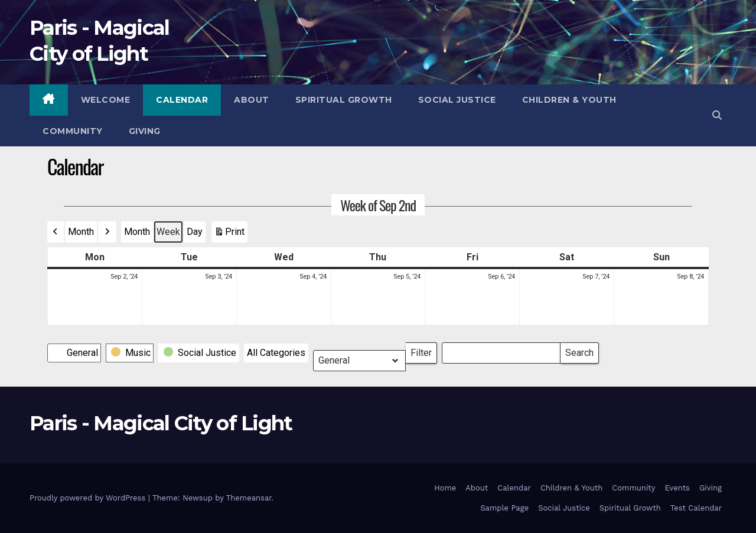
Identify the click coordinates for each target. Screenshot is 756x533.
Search (579, 350)
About (252, 100)
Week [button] (168, 232)
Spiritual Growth (344, 100)
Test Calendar (696, 508)
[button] (717, 115)
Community (73, 131)
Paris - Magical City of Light (161, 423)
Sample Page (504, 508)
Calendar (182, 100)
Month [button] (81, 232)
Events (677, 488)
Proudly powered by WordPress (89, 498)
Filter (424, 350)
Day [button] (195, 232)
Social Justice (457, 100)
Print (229, 234)
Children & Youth (569, 100)
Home (445, 488)
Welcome (106, 100)
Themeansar (249, 498)
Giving (145, 131)
